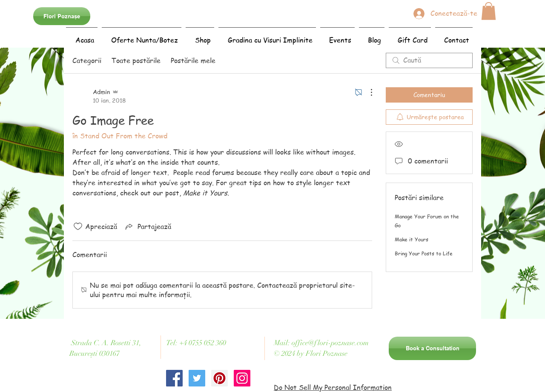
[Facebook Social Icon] (174, 378)
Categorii (87, 60)
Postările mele (193, 60)
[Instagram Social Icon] (242, 378)
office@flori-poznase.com (330, 343)
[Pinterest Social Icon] (219, 378)
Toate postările (136, 60)
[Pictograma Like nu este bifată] (78, 226)
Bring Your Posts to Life (424, 253)
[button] (489, 11)
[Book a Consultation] (432, 348)
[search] (429, 60)
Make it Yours (412, 239)
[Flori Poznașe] (62, 16)
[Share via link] (148, 226)
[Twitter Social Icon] (197, 378)
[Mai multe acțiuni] (367, 92)
